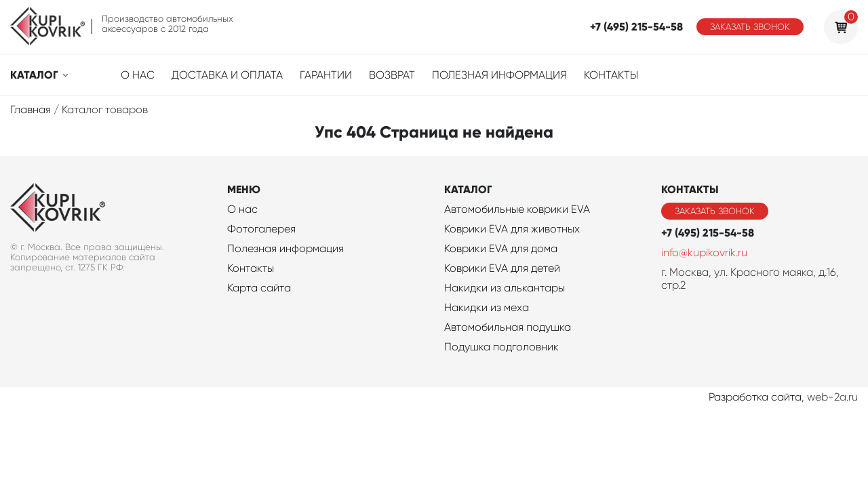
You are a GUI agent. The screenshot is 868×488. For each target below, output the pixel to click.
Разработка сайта (755, 397)
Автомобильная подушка (508, 327)
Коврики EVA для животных (512, 229)
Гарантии (326, 75)
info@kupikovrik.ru (704, 252)
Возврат (392, 75)
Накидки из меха (487, 307)
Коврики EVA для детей (502, 268)
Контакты (611, 75)
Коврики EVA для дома (501, 248)
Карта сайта (259, 288)
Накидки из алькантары (505, 288)
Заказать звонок (750, 27)
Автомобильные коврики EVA (517, 209)
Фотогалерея (261, 229)
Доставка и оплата (227, 75)
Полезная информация (499, 75)
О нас (138, 75)
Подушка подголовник (501, 347)
